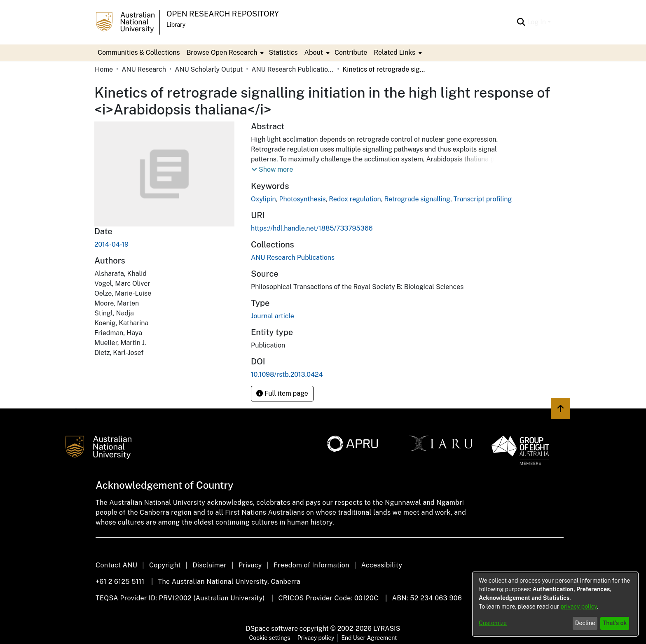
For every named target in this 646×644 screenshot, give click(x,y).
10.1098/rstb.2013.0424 (287, 374)
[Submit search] (521, 22)
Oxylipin (263, 199)
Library (176, 25)
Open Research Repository (223, 14)
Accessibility (382, 565)
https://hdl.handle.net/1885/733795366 (312, 228)
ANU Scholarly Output (209, 69)
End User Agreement (369, 638)
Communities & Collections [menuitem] (139, 52)
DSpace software (272, 629)
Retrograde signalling (417, 199)
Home (104, 69)
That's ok (615, 623)
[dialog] (555, 604)
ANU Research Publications (293, 69)
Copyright (165, 565)
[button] (272, 170)
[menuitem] (225, 53)
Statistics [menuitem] (283, 52)
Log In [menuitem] (536, 22)
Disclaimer (209, 565)
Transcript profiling (483, 199)
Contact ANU (116, 565)
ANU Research (144, 69)
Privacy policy (316, 638)
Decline (585, 623)
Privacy (250, 565)
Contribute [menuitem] (351, 52)
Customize (493, 623)
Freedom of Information (311, 565)
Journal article (273, 316)
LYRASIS (387, 629)
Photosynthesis (302, 199)
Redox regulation (355, 199)
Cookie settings (270, 638)
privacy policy (579, 607)
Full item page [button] (282, 393)
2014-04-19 (111, 244)
